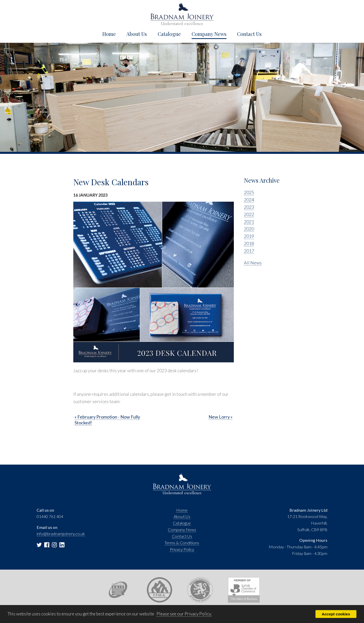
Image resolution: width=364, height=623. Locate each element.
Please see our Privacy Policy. (184, 614)
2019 (249, 236)
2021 (249, 222)
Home (109, 34)
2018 (249, 243)
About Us (137, 34)
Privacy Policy (182, 549)
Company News (209, 34)
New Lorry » (221, 417)
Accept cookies (336, 614)
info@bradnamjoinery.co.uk (61, 534)
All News (253, 263)
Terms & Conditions (182, 543)
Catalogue (169, 34)
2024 (249, 200)
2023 (249, 207)
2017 (249, 251)
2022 (249, 214)
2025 (249, 192)
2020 (249, 229)
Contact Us (249, 34)
